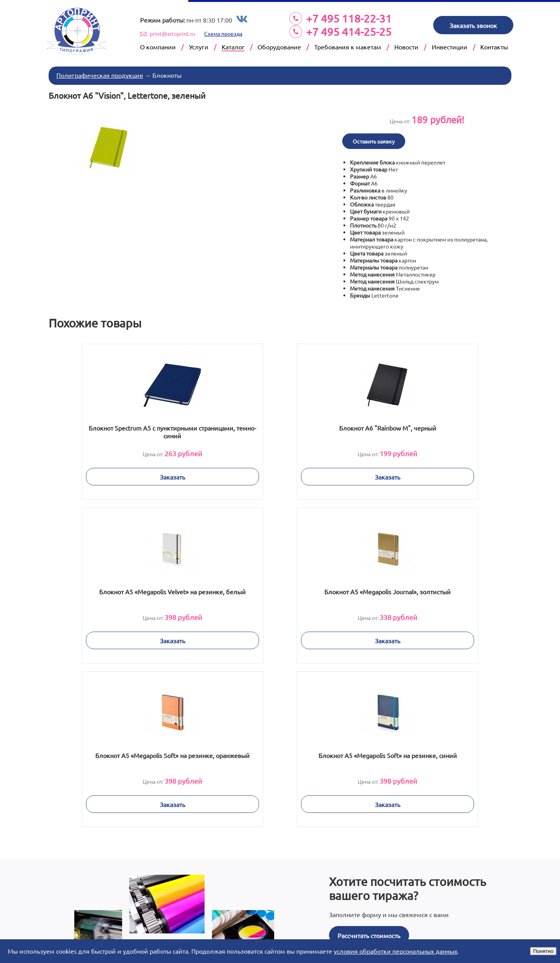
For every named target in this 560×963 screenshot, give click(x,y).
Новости (406, 47)
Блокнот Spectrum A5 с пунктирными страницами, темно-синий (130, 429)
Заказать (130, 474)
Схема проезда (223, 33)
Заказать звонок (473, 25)
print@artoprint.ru (172, 33)
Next (453, 924)
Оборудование (279, 47)
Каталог (233, 47)
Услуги (199, 47)
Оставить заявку (376, 138)
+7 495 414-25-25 (349, 32)
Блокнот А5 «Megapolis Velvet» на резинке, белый (430, 429)
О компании (158, 47)
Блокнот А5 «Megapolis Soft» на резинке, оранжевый (280, 593)
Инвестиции (450, 47)
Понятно (543, 951)
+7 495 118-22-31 (349, 18)
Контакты (494, 47)
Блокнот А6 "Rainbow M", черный (280, 425)
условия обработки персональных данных (395, 951)
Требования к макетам (348, 47)
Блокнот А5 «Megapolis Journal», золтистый (130, 593)
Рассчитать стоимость (369, 766)
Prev (107, 924)
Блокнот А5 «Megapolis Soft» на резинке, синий (430, 593)
